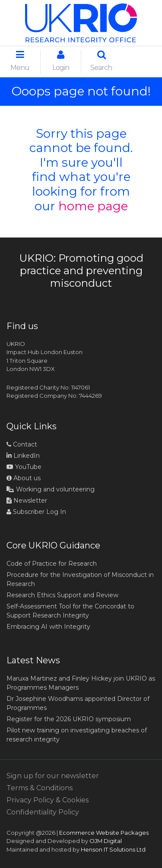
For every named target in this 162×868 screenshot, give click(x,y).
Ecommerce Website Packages (104, 833)
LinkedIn (23, 456)
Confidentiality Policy (43, 812)
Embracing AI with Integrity (48, 627)
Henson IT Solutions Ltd (113, 849)
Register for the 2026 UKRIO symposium (69, 719)
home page (93, 206)
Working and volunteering (51, 489)
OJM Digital (106, 841)
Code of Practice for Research (52, 564)
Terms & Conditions (40, 788)
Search (101, 61)
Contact (22, 444)
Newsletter (27, 501)
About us (24, 478)
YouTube (24, 467)
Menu (20, 61)
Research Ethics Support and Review (62, 595)
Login (61, 61)
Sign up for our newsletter (53, 776)
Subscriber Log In (36, 512)
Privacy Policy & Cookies (48, 800)
